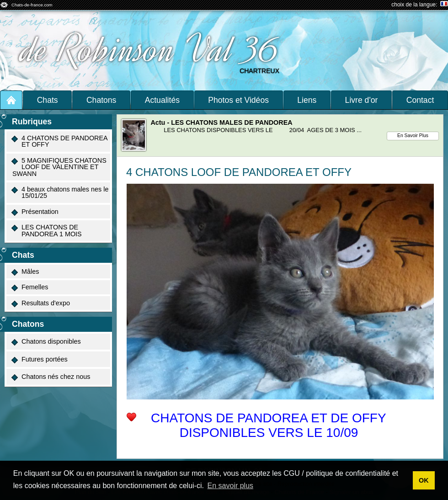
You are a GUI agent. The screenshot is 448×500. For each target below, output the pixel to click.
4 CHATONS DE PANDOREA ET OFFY (60, 141)
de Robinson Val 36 (151, 49)
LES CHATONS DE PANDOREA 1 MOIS (47, 230)
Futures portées (40, 359)
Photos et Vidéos (238, 100)
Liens (307, 100)
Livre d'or (362, 100)
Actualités (162, 100)
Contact (420, 100)
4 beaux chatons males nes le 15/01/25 (60, 192)
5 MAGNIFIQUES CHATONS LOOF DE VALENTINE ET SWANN (59, 167)
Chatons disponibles (46, 342)
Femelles (30, 287)
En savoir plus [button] (231, 486)
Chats (48, 100)
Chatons (101, 100)
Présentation (35, 212)
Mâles (25, 272)
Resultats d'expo (41, 303)
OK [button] (424, 480)
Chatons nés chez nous (51, 377)
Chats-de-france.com (32, 5)
